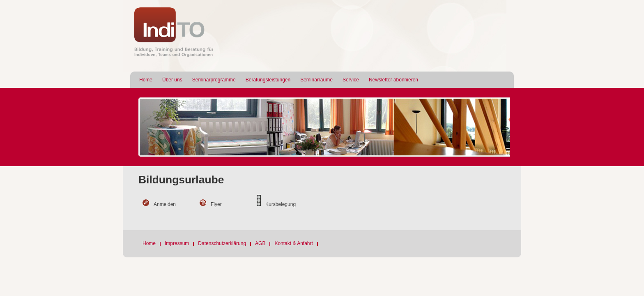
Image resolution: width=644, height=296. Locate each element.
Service (351, 80)
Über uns (172, 80)
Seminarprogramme (214, 80)
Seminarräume (316, 80)
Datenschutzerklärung (222, 243)
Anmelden (165, 204)
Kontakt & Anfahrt (293, 243)
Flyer (216, 204)
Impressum (177, 243)
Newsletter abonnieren (393, 80)
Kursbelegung (281, 204)
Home (146, 80)
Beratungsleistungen (268, 80)
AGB (260, 243)
